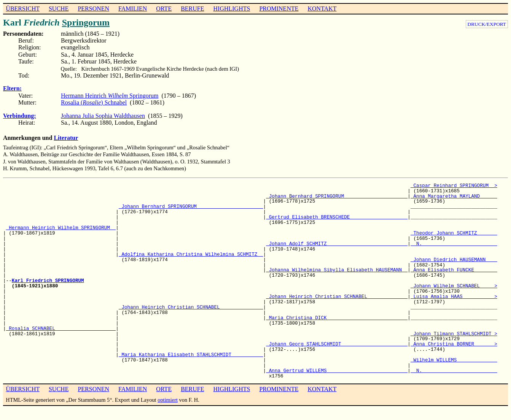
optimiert (168, 400)
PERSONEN (93, 9)
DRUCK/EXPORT (487, 24)
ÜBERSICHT (23, 9)
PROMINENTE (279, 9)
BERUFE (192, 9)
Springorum (86, 22)
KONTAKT (322, 9)
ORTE (164, 9)
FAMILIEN (133, 9)
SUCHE (59, 9)
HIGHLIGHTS (232, 9)
